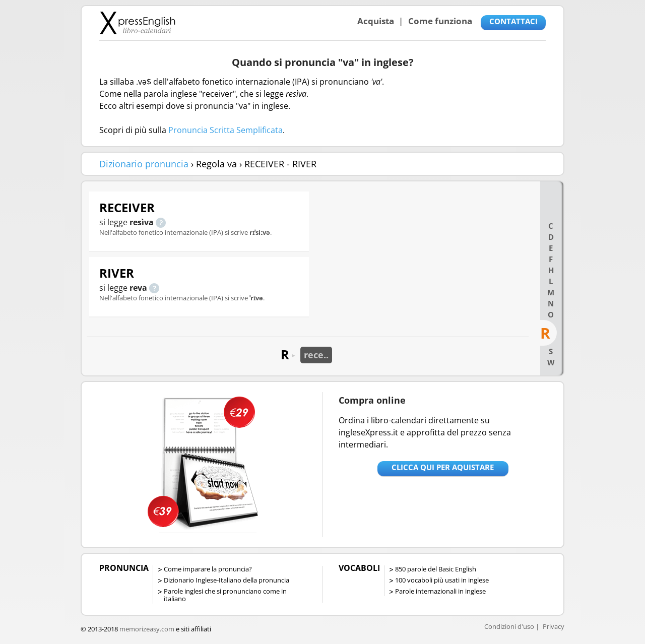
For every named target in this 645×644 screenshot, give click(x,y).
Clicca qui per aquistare (443, 467)
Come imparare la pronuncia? (208, 569)
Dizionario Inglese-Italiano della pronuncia (227, 580)
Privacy (554, 626)
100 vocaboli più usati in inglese (442, 580)
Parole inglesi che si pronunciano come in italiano (225, 595)
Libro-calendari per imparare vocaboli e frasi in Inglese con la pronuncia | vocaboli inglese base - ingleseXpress (137, 23)
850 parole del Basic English (436, 569)
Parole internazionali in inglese (440, 591)
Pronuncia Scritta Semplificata (225, 130)
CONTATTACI (513, 21)
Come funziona (440, 21)
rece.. (316, 355)
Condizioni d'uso (509, 626)
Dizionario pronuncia (144, 164)
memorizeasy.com (147, 629)
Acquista (376, 21)
